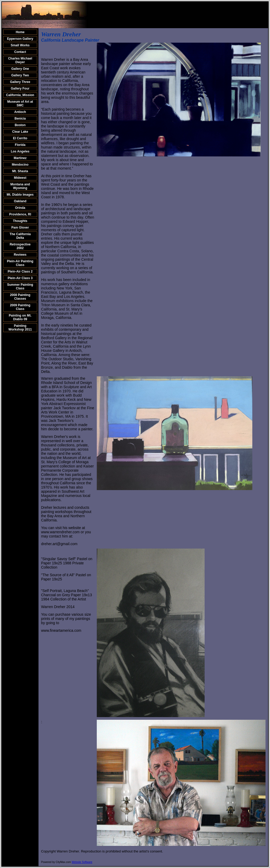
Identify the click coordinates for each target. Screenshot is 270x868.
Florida (20, 145)
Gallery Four (20, 88)
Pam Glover (20, 228)
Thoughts (20, 221)
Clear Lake (20, 132)
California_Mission (20, 95)
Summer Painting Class (20, 287)
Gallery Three (20, 82)
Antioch (20, 112)
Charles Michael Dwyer (20, 60)
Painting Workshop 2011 (20, 328)
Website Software (82, 862)
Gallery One (20, 69)
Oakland (20, 201)
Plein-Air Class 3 (20, 278)
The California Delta (20, 236)
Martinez (20, 158)
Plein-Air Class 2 (20, 272)
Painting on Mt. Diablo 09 (20, 317)
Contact (20, 52)
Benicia (20, 119)
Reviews (20, 255)
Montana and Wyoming (20, 186)
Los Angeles (20, 151)
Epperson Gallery (20, 39)
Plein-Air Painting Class (20, 263)
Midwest (20, 178)
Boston (20, 125)
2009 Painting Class (20, 307)
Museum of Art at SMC (20, 103)
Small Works (20, 45)
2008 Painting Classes (20, 297)
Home (20, 32)
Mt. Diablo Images (20, 195)
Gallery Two (20, 75)
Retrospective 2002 (20, 246)
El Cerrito (20, 138)
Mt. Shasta (20, 171)
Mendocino (20, 165)
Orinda (20, 208)
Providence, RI (20, 214)
